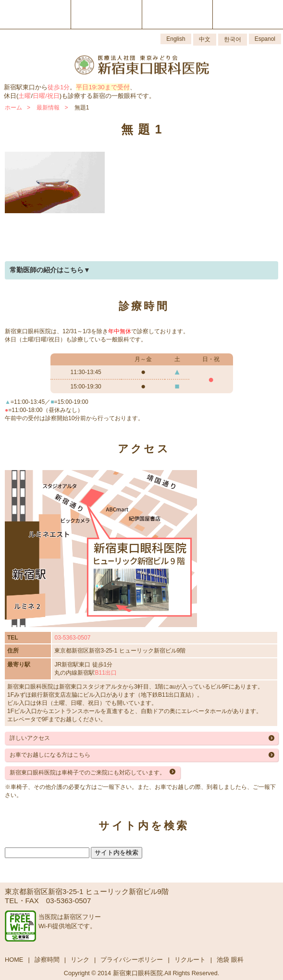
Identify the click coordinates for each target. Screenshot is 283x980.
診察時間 (47, 960)
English (176, 39)
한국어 (233, 39)
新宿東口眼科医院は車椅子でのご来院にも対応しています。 (87, 773)
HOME (14, 960)
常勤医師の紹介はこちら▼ (50, 270)
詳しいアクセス (30, 738)
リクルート (190, 960)
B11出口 (105, 673)
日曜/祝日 (46, 96)
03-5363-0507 (72, 638)
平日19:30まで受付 (103, 87)
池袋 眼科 (230, 960)
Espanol (265, 39)
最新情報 (48, 108)
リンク (80, 960)
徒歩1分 (59, 87)
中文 (205, 39)
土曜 (25, 96)
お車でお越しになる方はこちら (50, 755)
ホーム (13, 108)
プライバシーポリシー (132, 960)
